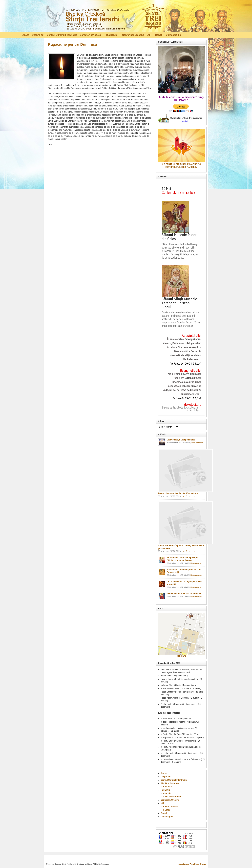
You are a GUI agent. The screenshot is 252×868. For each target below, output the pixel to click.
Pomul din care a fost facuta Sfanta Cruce (178, 493)
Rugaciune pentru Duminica (72, 44)
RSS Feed (228, 35)
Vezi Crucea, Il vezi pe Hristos (181, 440)
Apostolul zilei (192, 336)
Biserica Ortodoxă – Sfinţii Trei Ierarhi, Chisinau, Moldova (105, 17)
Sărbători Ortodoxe (91, 35)
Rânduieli (168, 787)
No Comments (197, 443)
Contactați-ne (173, 35)
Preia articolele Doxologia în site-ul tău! (182, 409)
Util (149, 35)
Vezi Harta (181, 656)
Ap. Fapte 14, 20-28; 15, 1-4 (185, 364)
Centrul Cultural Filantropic (62, 35)
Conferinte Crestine (133, 35)
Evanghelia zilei (191, 371)
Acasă (26, 35)
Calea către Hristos (172, 797)
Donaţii (159, 35)
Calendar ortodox (178, 193)
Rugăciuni (112, 35)
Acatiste (167, 793)
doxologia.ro (193, 405)
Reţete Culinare (171, 807)
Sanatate (167, 810)
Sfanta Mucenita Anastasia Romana (184, 593)
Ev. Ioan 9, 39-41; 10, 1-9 (187, 398)
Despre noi (38, 35)
